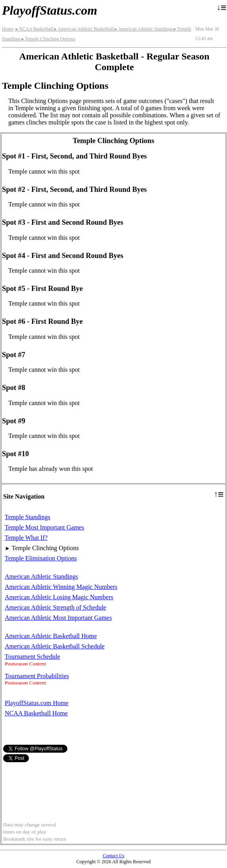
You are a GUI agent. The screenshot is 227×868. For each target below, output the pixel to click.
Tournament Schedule (32, 657)
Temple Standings (28, 517)
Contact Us (113, 856)
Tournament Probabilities (37, 676)
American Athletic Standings (143, 29)
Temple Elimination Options (41, 558)
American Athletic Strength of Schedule (55, 607)
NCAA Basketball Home (36, 713)
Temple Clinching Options (48, 39)
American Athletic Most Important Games (58, 618)
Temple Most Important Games (44, 527)
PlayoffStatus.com (50, 10)
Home (8, 29)
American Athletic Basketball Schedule (55, 646)
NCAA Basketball (34, 29)
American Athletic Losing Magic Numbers (59, 597)
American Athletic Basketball (84, 29)
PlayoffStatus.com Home (37, 703)
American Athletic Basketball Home (51, 636)
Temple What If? (26, 538)
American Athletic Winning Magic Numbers (61, 587)
